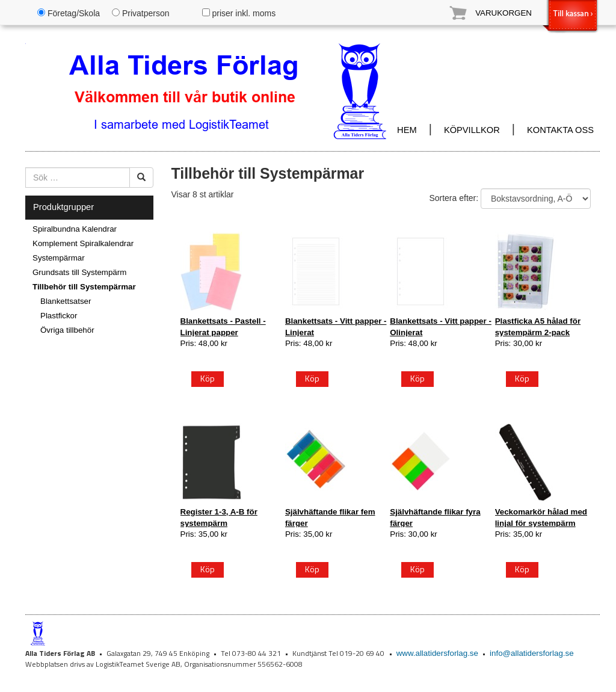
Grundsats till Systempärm (79, 272)
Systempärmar (59, 258)
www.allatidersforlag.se (437, 653)
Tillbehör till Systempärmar (84, 287)
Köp (208, 378)
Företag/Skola (69, 13)
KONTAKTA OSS (560, 130)
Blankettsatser (66, 301)
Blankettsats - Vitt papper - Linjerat (336, 326)
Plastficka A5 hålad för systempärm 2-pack (538, 326)
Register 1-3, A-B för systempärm (219, 517)
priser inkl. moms (239, 13)
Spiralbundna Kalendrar (75, 229)
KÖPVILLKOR (472, 130)
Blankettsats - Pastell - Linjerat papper (223, 326)
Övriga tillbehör (67, 330)
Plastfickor (59, 316)
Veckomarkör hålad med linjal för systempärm (541, 517)
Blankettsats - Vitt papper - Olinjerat (441, 326)
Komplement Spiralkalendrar (83, 243)
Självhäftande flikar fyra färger (435, 517)
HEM (407, 130)
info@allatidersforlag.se (531, 653)
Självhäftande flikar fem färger (330, 517)
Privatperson (140, 13)
